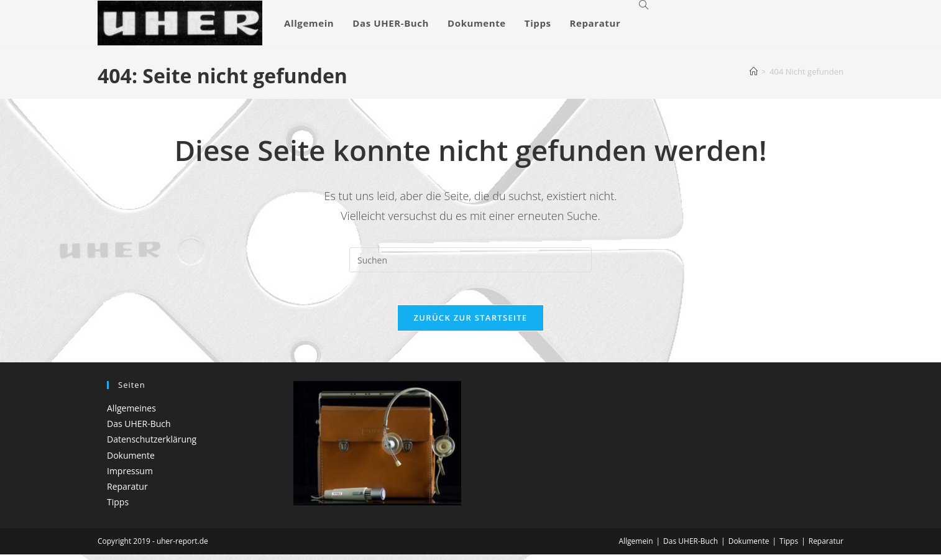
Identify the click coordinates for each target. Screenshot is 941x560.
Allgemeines (131, 413)
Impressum (130, 476)
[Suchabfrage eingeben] (470, 260)
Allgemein (636, 547)
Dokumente (131, 460)
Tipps (118, 507)
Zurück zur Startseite (471, 323)
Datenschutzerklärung (152, 445)
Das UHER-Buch (139, 429)
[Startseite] (754, 71)
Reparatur (127, 491)
